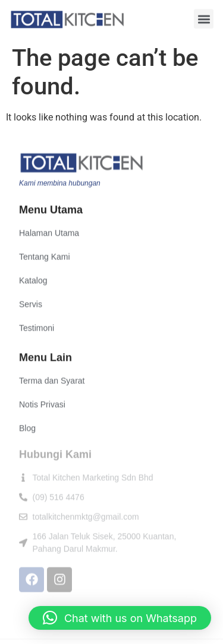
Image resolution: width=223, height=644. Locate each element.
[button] (204, 19)
